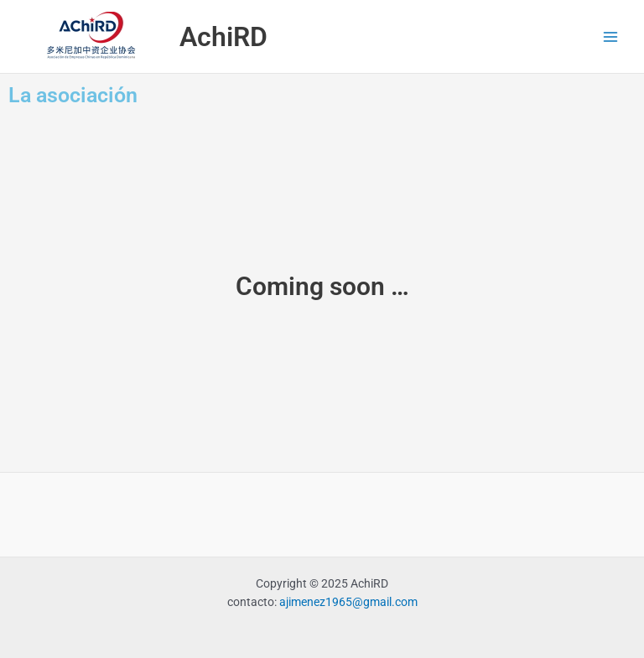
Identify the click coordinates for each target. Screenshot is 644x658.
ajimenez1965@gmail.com (348, 602)
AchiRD (223, 37)
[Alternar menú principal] (611, 36)
